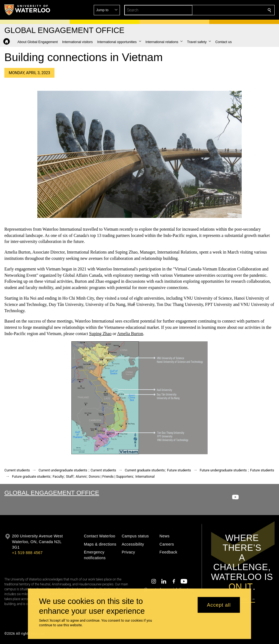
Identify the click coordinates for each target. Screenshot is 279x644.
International (145, 476)
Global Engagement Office (52, 493)
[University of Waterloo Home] (28, 10)
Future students (179, 470)
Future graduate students (31, 476)
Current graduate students (145, 470)
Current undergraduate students (63, 470)
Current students (17, 470)
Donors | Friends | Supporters (111, 476)
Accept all (219, 605)
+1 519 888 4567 (27, 553)
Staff (70, 476)
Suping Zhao (100, 334)
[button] (230, 10)
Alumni (81, 476)
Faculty (58, 476)
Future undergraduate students (223, 470)
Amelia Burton (130, 334)
